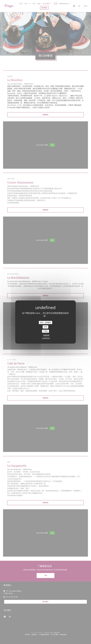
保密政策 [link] (46, 335)
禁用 (45, 327)
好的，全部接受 (45, 322)
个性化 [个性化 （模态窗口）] (45, 331)
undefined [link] (46, 338)
